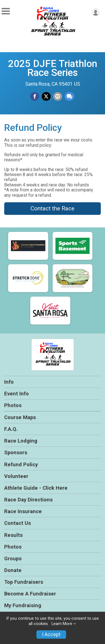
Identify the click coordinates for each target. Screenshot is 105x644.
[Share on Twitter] (46, 97)
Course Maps (20, 417)
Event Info (17, 394)
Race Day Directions (28, 500)
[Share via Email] (58, 97)
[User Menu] (96, 12)
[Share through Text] (69, 97)
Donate (13, 570)
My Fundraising (23, 605)
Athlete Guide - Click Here (36, 488)
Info (9, 382)
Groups (13, 558)
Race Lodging (21, 441)
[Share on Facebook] (35, 97)
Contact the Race (53, 208)
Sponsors (16, 452)
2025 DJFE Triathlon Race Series (53, 68)
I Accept (51, 635)
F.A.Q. (11, 429)
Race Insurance (23, 511)
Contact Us (17, 523)
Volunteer (16, 476)
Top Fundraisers (24, 582)
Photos (13, 405)
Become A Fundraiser (30, 594)
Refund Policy (21, 464)
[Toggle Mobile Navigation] (6, 11)
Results (13, 535)
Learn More (62, 624)
